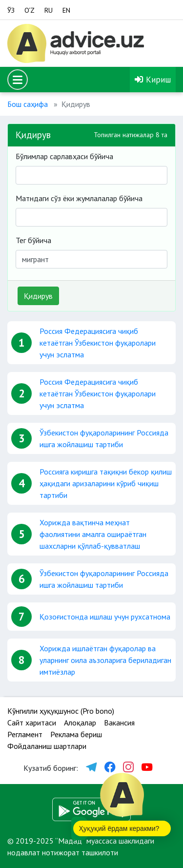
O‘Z (30, 10)
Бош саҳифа (28, 104)
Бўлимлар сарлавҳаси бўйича (64, 156)
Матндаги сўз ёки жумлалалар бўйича (79, 198)
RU (49, 10)
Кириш (153, 79)
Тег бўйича (33, 240)
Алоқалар (80, 723)
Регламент (25, 734)
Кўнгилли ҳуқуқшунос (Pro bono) (61, 711)
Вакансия (119, 723)
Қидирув (38, 296)
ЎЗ (11, 10)
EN (66, 10)
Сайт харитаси (32, 723)
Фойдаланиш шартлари (47, 746)
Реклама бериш (76, 734)
